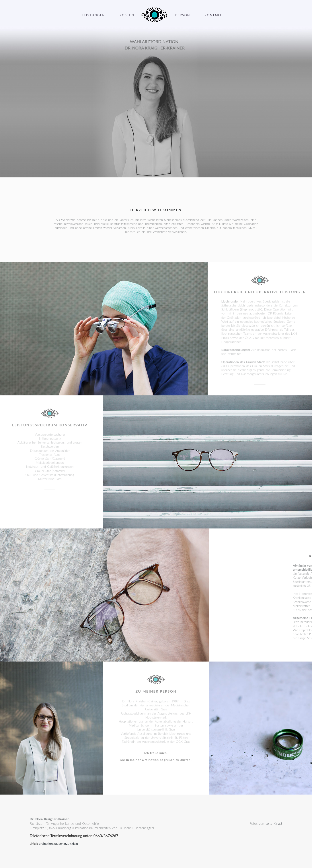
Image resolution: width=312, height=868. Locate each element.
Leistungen (93, 15)
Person (183, 15)
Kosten (127, 15)
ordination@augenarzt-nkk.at (58, 843)
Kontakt (213, 15)
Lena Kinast (274, 823)
